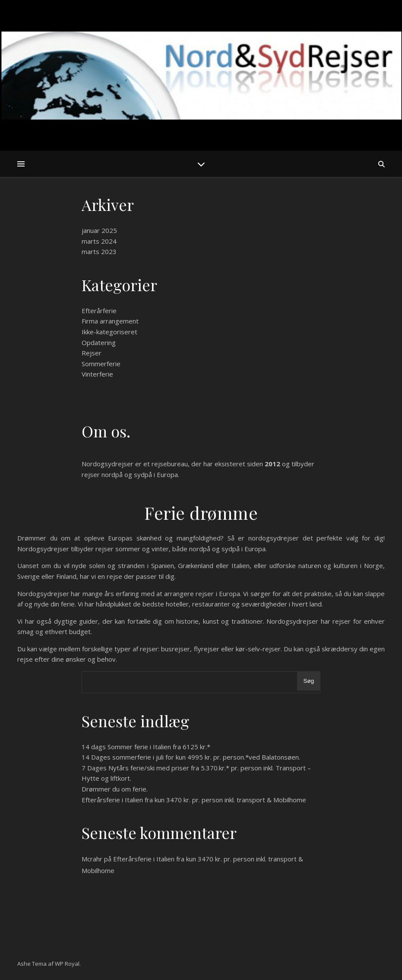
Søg (309, 681)
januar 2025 (99, 230)
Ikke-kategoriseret (109, 332)
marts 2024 (99, 241)
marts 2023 (99, 251)
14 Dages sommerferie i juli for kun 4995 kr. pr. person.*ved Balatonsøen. (191, 757)
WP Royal (67, 964)
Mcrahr (92, 859)
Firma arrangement (110, 321)
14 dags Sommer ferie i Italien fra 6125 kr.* (146, 747)
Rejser (92, 353)
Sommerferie (101, 364)
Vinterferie (97, 374)
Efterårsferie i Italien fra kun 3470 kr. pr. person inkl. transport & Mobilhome (194, 800)
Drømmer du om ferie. (115, 789)
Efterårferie (99, 311)
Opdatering (99, 342)
